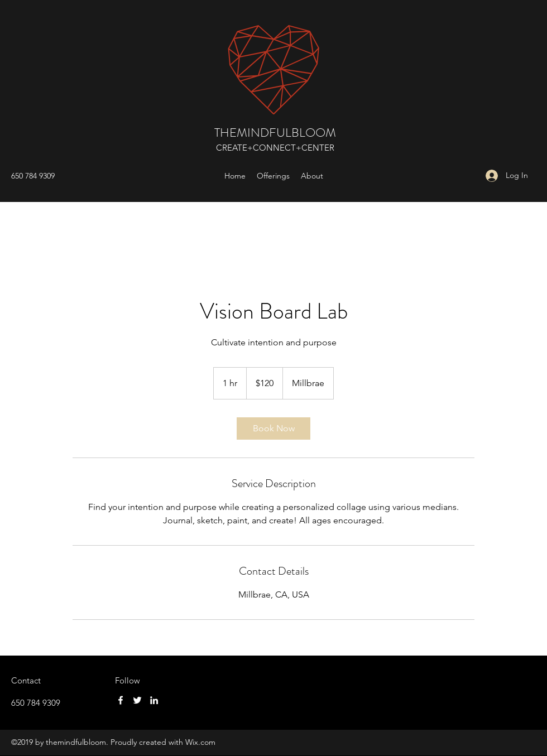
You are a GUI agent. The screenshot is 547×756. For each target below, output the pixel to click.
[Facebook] (121, 700)
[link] (273, 428)
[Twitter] (137, 700)
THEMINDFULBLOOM (275, 133)
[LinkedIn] (154, 700)
